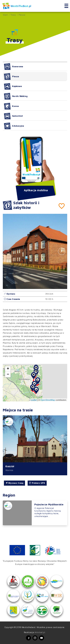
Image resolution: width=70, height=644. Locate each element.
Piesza (22, 15)
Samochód (13, 116)
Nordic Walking (16, 96)
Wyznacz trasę (14, 483)
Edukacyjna (14, 126)
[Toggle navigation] (66, 6)
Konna (11, 106)
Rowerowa (13, 67)
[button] (62, 251)
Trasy (13, 15)
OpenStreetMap (48, 400)
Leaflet (34, 400)
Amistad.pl (40, 632)
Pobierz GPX (37, 483)
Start (5, 15)
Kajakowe (13, 86)
